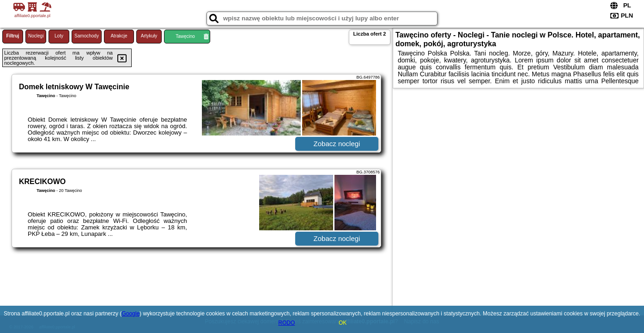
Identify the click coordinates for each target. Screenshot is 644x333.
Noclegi (36, 36)
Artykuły (149, 36)
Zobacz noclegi (337, 144)
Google (131, 314)
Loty (59, 36)
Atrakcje (119, 36)
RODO (286, 323)
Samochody (87, 36)
